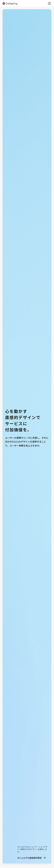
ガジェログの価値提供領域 (29, 858)
